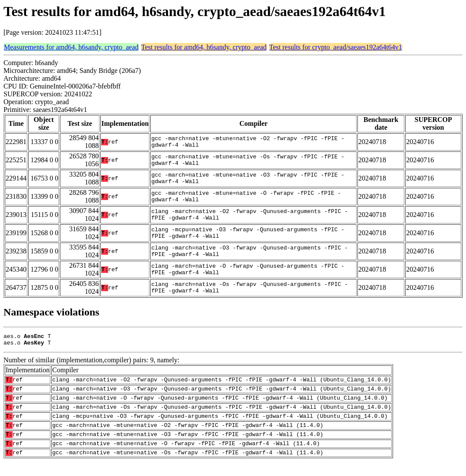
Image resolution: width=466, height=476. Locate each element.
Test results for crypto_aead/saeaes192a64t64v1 (336, 47)
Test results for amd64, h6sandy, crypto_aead (204, 47)
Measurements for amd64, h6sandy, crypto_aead (71, 47)
